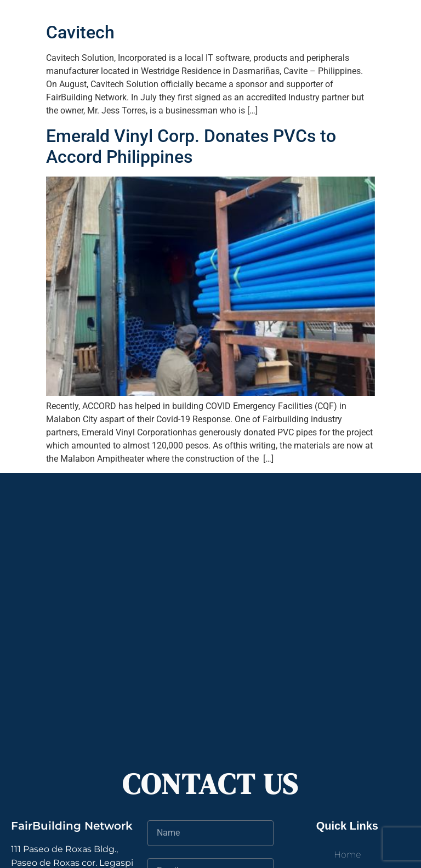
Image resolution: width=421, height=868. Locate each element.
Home (347, 855)
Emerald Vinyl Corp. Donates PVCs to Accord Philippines (191, 146)
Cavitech (80, 32)
